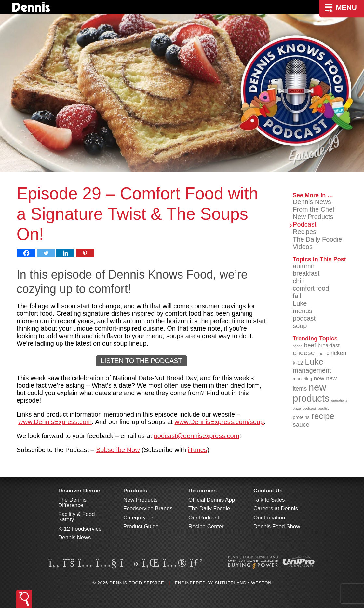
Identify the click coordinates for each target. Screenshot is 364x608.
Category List (140, 518)
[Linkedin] (65, 253)
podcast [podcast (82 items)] (310, 408)
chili (298, 281)
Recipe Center (206, 526)
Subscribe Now (118, 450)
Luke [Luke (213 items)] (314, 362)
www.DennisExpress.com (55, 422)
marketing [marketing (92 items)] (302, 379)
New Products (313, 217)
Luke (300, 303)
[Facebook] (26, 253)
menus (303, 311)
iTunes (198, 450)
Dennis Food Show (277, 526)
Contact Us (268, 491)
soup (300, 326)
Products (135, 491)
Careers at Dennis (276, 509)
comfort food (311, 288)
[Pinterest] (85, 253)
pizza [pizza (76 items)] (297, 408)
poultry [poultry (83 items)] (324, 408)
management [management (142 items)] (312, 370)
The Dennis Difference (72, 503)
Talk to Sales (269, 500)
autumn (304, 266)
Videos (303, 247)
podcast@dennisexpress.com (197, 436)
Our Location (269, 518)
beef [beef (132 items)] (310, 345)
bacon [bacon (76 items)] (297, 346)
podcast (304, 318)
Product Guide (141, 526)
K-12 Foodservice (80, 529)
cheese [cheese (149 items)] (304, 353)
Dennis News (312, 202)
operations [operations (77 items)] (339, 400)
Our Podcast (204, 518)
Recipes (304, 232)
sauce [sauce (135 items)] (301, 425)
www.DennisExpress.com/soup (219, 422)
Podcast (304, 224)
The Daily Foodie (317, 239)
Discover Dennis (80, 491)
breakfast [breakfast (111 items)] (329, 345)
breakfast (306, 273)
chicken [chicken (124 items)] (336, 353)
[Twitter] (46, 253)
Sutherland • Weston (243, 583)
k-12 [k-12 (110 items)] (298, 363)
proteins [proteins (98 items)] (301, 417)
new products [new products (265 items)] (311, 393)
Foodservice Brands (148, 509)
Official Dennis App (212, 500)
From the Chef (314, 209)
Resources (202, 491)
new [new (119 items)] (319, 378)
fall (297, 296)
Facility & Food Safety (76, 517)
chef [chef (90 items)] (321, 354)
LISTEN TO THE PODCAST (142, 361)
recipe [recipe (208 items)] (323, 416)
